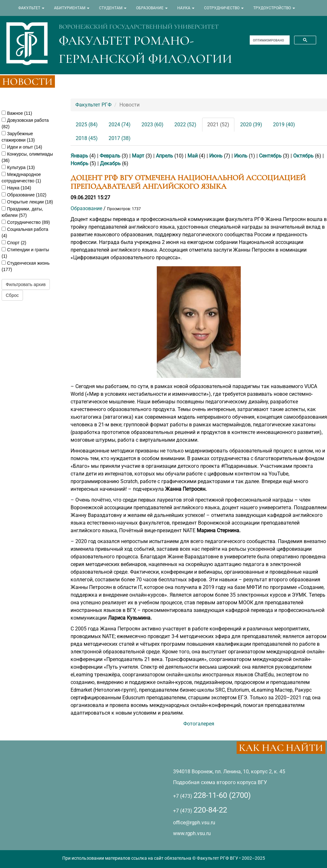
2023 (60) (152, 125)
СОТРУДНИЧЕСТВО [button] (224, 8)
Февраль (110, 156)
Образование (86, 208)
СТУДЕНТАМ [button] (113, 8)
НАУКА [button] (186, 8)
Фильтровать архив (26, 284)
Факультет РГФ (93, 105)
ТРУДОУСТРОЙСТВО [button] (274, 8)
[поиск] (269, 40)
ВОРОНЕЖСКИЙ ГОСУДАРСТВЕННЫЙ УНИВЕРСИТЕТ (139, 27)
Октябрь (303, 156)
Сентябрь (270, 156)
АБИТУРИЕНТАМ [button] (72, 8)
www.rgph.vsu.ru (192, 833)
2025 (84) (87, 125)
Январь (79, 156)
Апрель (164, 156)
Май (193, 156)
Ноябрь (80, 163)
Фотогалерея (199, 724)
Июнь (216, 156)
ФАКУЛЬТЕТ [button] (31, 8)
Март (138, 156)
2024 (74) (120, 125)
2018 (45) (87, 138)
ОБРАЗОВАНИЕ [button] (152, 8)
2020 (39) (251, 125)
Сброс (12, 295)
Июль (241, 156)
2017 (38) (120, 138)
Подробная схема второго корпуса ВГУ (220, 782)
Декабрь (110, 163)
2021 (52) (218, 125)
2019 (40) (284, 125)
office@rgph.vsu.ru (194, 823)
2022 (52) (185, 125)
